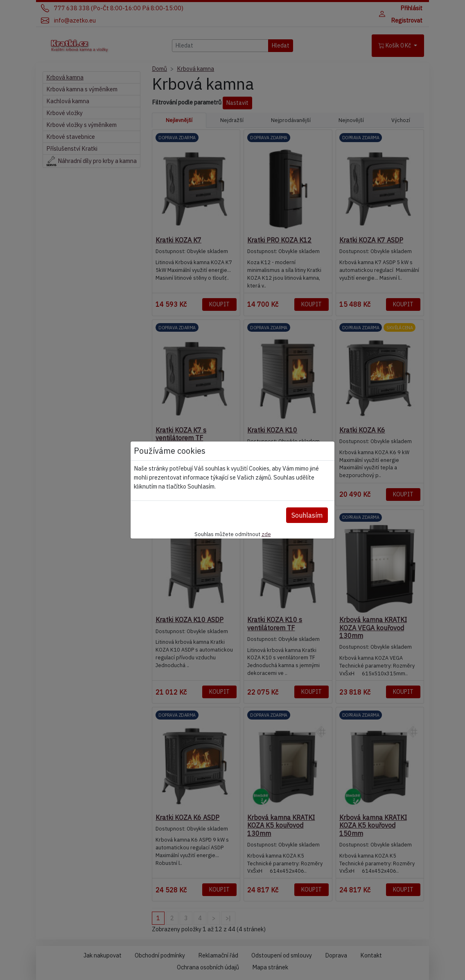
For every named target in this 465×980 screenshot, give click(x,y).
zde (266, 534)
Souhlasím (307, 515)
